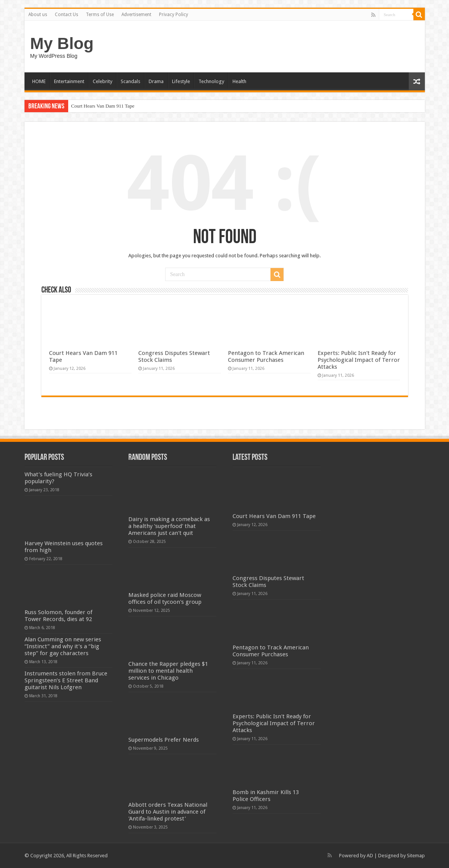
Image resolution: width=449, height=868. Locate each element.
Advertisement (136, 15)
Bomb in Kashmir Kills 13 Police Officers (266, 796)
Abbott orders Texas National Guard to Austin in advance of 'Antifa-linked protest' (168, 812)
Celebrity (102, 81)
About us (38, 15)
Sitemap (416, 856)
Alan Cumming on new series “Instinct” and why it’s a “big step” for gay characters (63, 646)
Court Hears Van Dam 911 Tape (103, 106)
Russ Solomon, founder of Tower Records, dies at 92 (58, 616)
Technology (211, 81)
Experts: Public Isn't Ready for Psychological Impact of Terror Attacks (359, 360)
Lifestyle (181, 81)
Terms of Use (100, 15)
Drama (156, 81)
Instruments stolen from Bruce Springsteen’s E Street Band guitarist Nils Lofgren (66, 680)
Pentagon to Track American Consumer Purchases (266, 356)
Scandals (130, 81)
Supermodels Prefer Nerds (164, 740)
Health (239, 81)
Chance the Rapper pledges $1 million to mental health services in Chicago (168, 671)
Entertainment (69, 81)
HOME (39, 81)
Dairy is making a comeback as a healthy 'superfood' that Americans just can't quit (169, 526)
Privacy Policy (174, 15)
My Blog (62, 43)
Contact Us (66, 15)
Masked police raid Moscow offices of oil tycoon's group (165, 598)
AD (370, 856)
